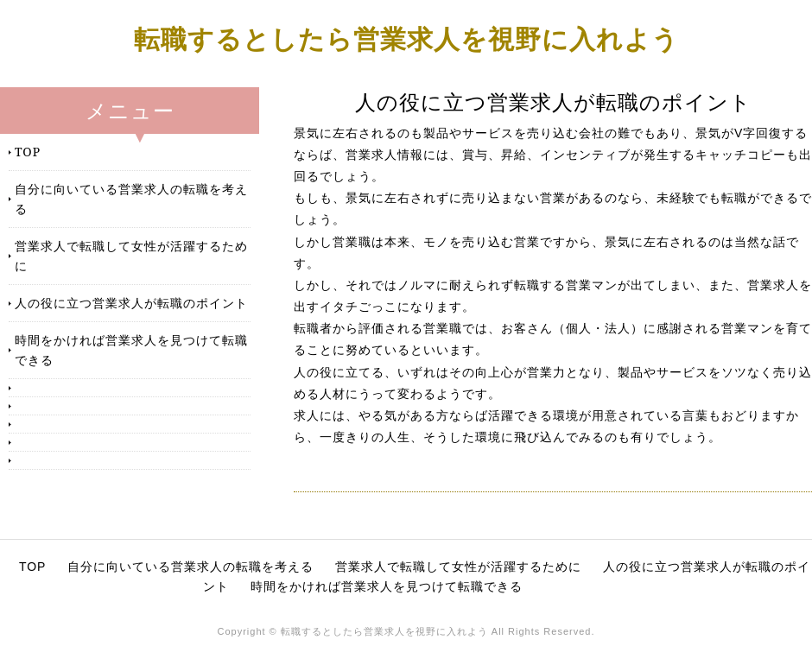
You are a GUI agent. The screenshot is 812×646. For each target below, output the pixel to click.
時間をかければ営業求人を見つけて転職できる (131, 349)
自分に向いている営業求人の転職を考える (131, 198)
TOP (28, 152)
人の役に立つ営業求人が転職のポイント (131, 303)
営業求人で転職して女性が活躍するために (131, 255)
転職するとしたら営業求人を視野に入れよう (406, 38)
